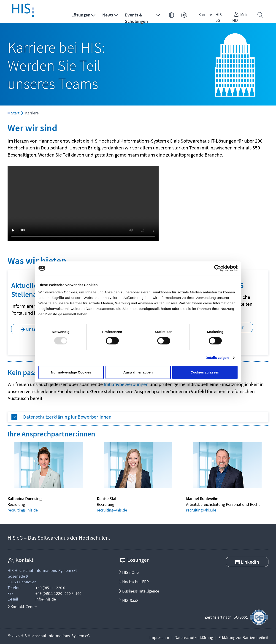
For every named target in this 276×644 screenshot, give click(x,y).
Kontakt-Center (22, 607)
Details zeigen (217, 358)
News (108, 15)
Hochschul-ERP (134, 582)
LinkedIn (250, 562)
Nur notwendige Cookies (71, 372)
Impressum (159, 637)
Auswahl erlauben (138, 372)
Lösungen (81, 15)
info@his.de (46, 599)
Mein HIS (240, 18)
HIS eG (219, 17)
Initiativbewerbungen (126, 384)
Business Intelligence (139, 591)
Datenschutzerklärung (194, 637)
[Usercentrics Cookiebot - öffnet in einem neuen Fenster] (218, 268)
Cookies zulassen (205, 372)
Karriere (205, 15)
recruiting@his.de (23, 510)
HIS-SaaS (129, 600)
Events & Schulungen (136, 18)
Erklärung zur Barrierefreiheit (244, 637)
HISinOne (129, 572)
